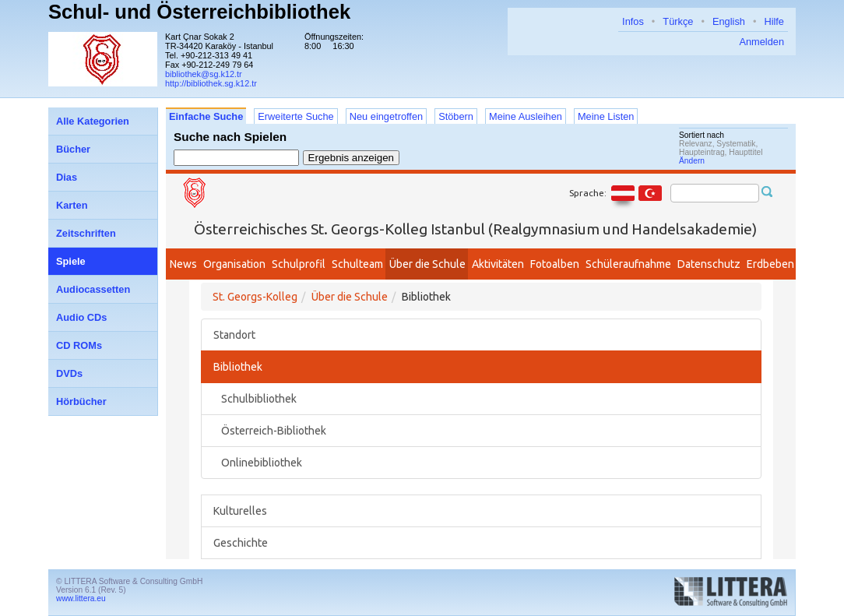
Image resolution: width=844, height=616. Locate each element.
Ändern (692, 161)
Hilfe (774, 21)
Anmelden (761, 42)
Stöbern (456, 116)
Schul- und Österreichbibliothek (199, 12)
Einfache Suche (206, 116)
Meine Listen (606, 116)
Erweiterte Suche (295, 116)
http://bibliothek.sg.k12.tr (211, 83)
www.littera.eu (81, 598)
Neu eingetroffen (386, 116)
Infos (633, 21)
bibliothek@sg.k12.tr (204, 74)
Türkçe (678, 21)
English (729, 21)
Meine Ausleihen (526, 116)
